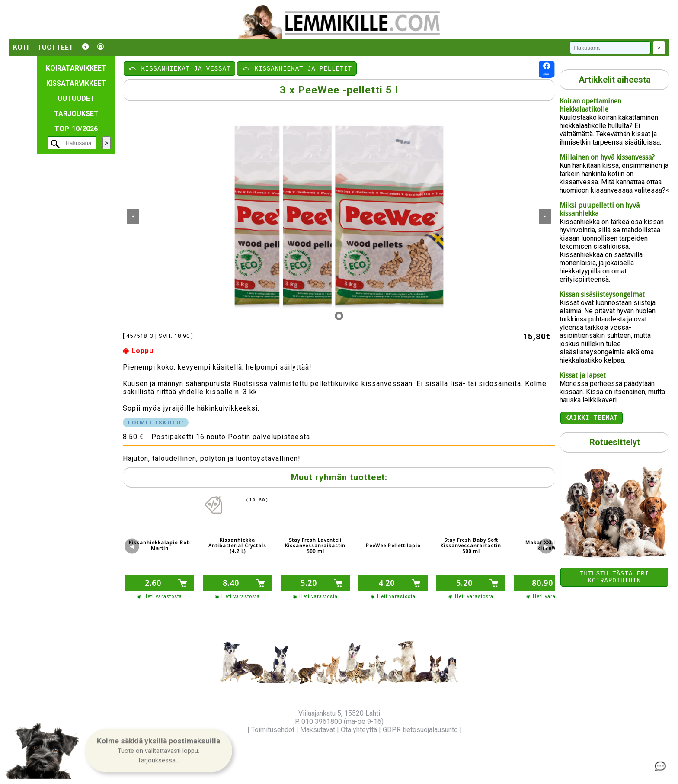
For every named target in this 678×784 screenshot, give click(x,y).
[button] (158, 751)
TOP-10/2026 (76, 129)
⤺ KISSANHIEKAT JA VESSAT (179, 68)
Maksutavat (318, 730)
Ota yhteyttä (359, 730)
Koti (21, 47)
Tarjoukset (76, 114)
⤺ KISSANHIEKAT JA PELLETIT (297, 68)
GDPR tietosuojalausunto (420, 730)
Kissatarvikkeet (76, 83)
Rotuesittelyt (615, 443)
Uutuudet (76, 98)
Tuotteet (55, 47)
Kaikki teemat (592, 419)
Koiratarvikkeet (76, 68)
